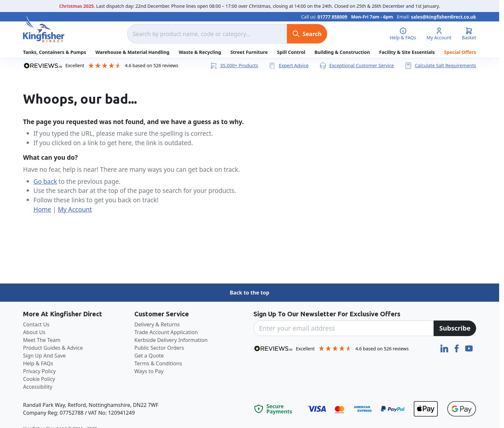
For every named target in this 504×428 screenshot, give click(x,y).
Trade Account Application (166, 332)
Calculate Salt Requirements (440, 66)
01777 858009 (332, 17)
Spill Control (291, 52)
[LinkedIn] (445, 348)
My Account (75, 209)
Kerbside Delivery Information (171, 340)
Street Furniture (249, 52)
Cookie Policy (39, 379)
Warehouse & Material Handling (132, 52)
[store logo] (44, 29)
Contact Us (36, 324)
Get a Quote (149, 356)
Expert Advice (289, 66)
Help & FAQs (38, 363)
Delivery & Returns (157, 324)
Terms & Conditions (158, 363)
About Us (34, 332)
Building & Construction (342, 52)
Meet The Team (42, 340)
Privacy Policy (39, 371)
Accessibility (38, 387)
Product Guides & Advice (53, 348)
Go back (45, 181)
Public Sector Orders (159, 348)
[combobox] (207, 34)
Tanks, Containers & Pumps (55, 52)
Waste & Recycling (200, 52)
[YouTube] (469, 348)
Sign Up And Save (44, 356)
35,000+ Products (234, 66)
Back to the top (250, 293)
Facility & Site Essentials (407, 52)
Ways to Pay (149, 371)
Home (42, 209)
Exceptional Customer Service (356, 66)
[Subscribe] (455, 328)
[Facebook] (457, 348)
